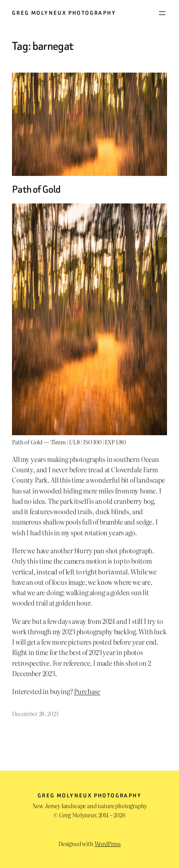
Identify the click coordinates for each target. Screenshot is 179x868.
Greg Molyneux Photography (64, 13)
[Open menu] (162, 13)
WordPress (108, 843)
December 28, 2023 (35, 713)
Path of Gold (36, 189)
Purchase (87, 691)
